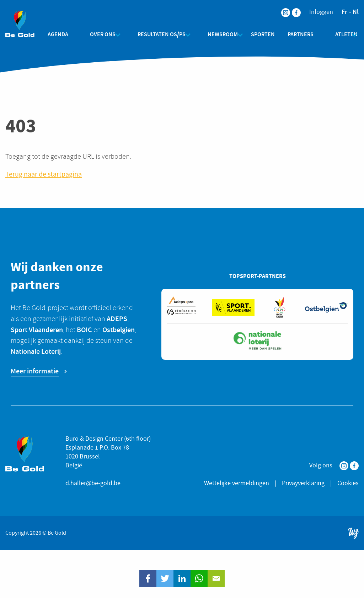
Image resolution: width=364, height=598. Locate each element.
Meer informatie (35, 371)
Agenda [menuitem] (64, 34)
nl (356, 12)
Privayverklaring (303, 483)
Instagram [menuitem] (281, 8)
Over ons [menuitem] (103, 34)
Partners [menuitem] (298, 34)
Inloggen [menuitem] (321, 12)
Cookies (348, 483)
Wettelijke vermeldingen (237, 483)
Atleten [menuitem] (338, 34)
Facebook (354, 466)
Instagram (344, 466)
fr (344, 12)
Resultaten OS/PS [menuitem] (159, 34)
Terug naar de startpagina (44, 175)
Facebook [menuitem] (292, 8)
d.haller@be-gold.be (93, 483)
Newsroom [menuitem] (217, 34)
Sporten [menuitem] (260, 34)
